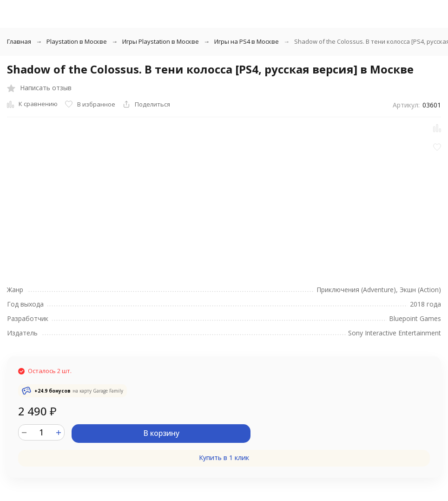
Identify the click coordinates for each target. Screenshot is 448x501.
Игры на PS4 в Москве (247, 41)
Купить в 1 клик (224, 458)
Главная (19, 41)
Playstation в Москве (77, 41)
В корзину (161, 433)
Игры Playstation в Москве (161, 41)
